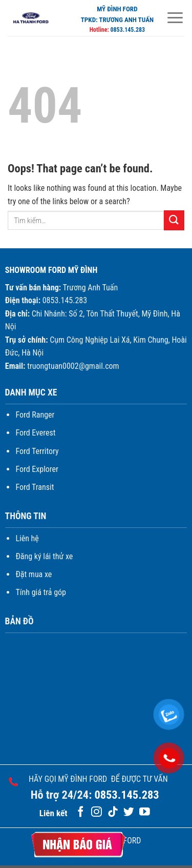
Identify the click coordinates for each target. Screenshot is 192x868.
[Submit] (174, 220)
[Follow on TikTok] (113, 812)
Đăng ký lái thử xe (44, 556)
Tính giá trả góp (41, 592)
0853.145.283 (127, 30)
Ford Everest (35, 433)
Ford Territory (37, 451)
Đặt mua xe (34, 574)
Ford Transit (35, 487)
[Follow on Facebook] (81, 812)
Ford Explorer (37, 469)
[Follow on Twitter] (129, 812)
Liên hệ (27, 538)
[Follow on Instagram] (97, 812)
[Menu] (175, 18)
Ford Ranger (35, 415)
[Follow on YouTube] (145, 812)
